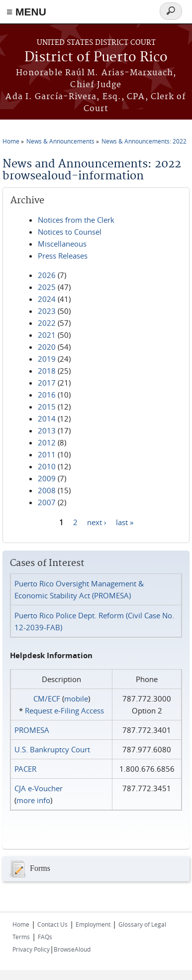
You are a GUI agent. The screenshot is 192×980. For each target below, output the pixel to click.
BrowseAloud (72, 949)
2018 (47, 371)
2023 (47, 311)
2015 (47, 407)
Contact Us (52, 924)
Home (11, 141)
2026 (47, 275)
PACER (25, 769)
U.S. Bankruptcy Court (52, 749)
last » (125, 522)
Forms (29, 869)
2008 (47, 490)
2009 (47, 478)
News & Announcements (60, 141)
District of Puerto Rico (96, 58)
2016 (47, 395)
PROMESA (32, 730)
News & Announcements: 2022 (144, 141)
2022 (47, 323)
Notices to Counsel (70, 232)
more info (33, 800)
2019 (47, 359)
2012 (47, 442)
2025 (47, 287)
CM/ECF (47, 699)
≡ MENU (26, 12)
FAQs (45, 937)
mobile (76, 699)
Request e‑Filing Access (64, 710)
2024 (47, 299)
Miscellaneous (62, 244)
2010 (47, 466)
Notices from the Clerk (76, 220)
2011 (47, 454)
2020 (47, 347)
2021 (47, 335)
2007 (47, 502)
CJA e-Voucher (39, 788)
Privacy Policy (31, 949)
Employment (93, 924)
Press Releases (63, 256)
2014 (47, 419)
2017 (47, 383)
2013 (47, 430)
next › (97, 522)
